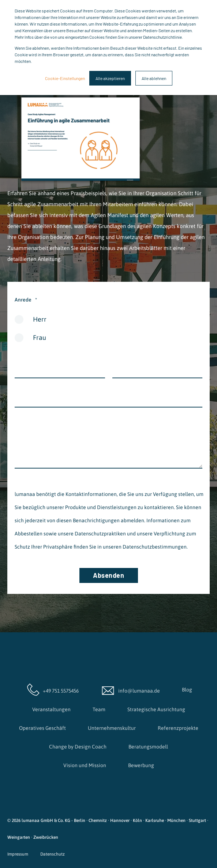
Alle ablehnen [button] (154, 78)
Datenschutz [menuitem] (53, 854)
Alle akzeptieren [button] (110, 78)
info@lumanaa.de (130, 690)
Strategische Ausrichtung (156, 709)
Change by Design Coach (78, 747)
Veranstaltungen (51, 709)
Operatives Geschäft (42, 728)
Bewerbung (141, 765)
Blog (187, 690)
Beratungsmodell (148, 747)
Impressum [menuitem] (18, 854)
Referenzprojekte (178, 728)
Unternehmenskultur (112, 728)
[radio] (108, 322)
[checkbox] (108, 331)
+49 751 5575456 (52, 690)
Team (99, 709)
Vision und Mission (85, 765)
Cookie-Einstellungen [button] (65, 78)
